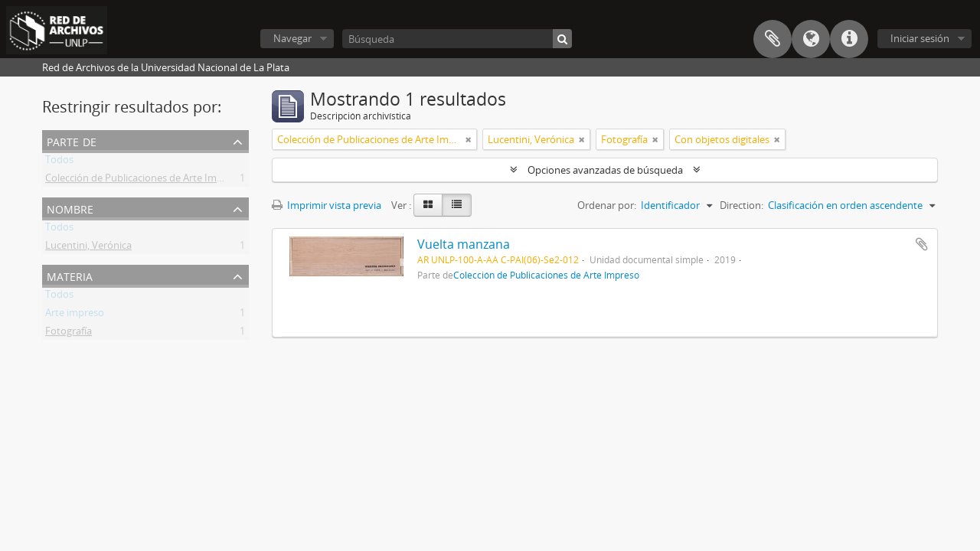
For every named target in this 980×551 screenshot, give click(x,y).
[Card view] (428, 205)
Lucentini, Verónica (88, 248)
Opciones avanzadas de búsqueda (605, 170)
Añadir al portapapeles (922, 244)
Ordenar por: (607, 205)
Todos (59, 162)
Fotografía (69, 334)
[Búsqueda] (457, 39)
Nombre (70, 208)
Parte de (72, 140)
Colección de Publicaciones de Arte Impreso (144, 181)
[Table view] (457, 205)
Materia (70, 275)
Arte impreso (75, 315)
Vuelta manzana (464, 244)
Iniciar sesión (920, 38)
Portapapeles (773, 39)
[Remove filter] (469, 139)
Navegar (292, 38)
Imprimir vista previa (327, 205)
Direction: (742, 205)
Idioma (811, 39)
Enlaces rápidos (849, 39)
